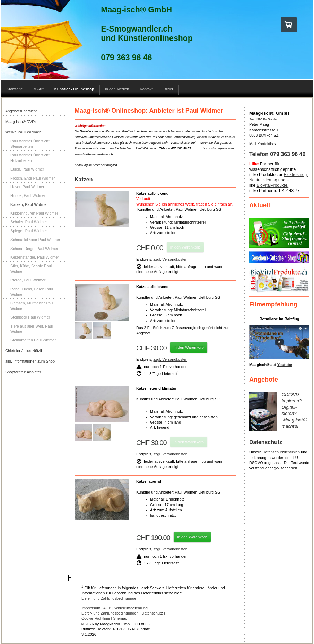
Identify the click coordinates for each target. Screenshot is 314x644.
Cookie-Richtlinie (96, 618)
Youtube (285, 365)
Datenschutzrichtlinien (281, 452)
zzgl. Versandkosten (171, 259)
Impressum (91, 608)
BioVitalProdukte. (272, 185)
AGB (107, 608)
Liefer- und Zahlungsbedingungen (110, 598)
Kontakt (264, 144)
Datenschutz (152, 613)
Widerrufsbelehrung (131, 608)
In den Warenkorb (185, 247)
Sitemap (120, 618)
